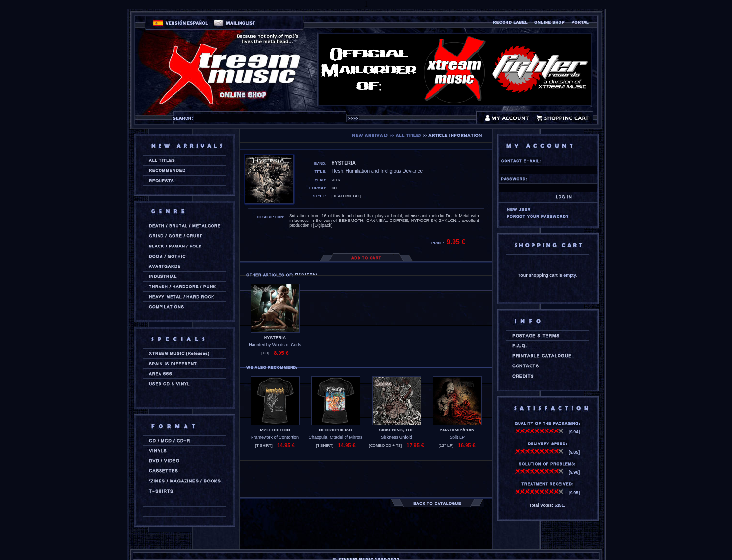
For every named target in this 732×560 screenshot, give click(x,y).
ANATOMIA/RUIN (457, 430)
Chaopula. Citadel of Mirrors (335, 437)
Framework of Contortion (275, 437)
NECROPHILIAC (336, 430)
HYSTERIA (275, 338)
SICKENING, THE (396, 430)
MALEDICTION (275, 430)
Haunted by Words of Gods (275, 345)
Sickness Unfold (396, 437)
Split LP (457, 437)
